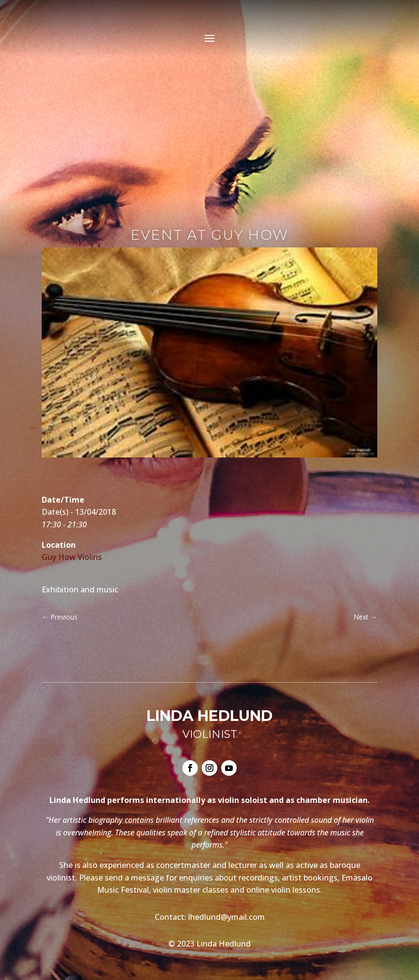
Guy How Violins (72, 557)
